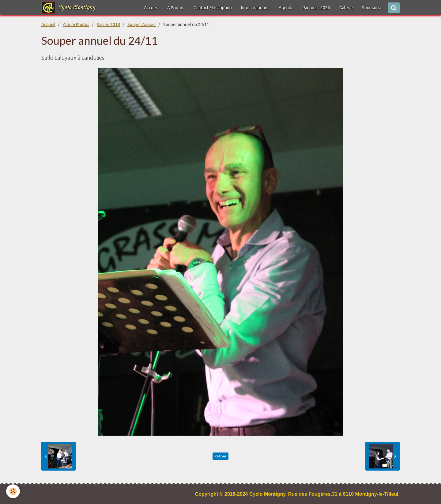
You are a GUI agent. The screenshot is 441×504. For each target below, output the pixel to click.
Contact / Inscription (213, 8)
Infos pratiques (255, 8)
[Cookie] (13, 491)
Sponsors (371, 8)
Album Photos (76, 25)
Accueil (151, 8)
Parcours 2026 (316, 8)
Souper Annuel (142, 25)
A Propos (176, 8)
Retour (221, 456)
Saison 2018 (108, 25)
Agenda (286, 8)
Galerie (346, 8)
